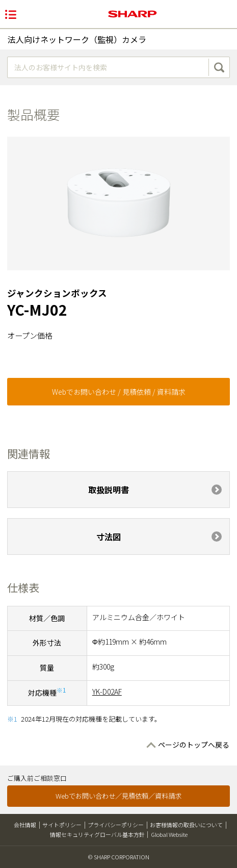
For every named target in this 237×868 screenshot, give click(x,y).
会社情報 (25, 825)
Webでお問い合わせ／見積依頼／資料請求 (118, 796)
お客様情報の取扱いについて (186, 825)
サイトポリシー (62, 825)
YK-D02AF (107, 692)
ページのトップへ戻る (194, 745)
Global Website (169, 834)
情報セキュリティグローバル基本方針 (97, 834)
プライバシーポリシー (116, 825)
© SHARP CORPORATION (119, 857)
